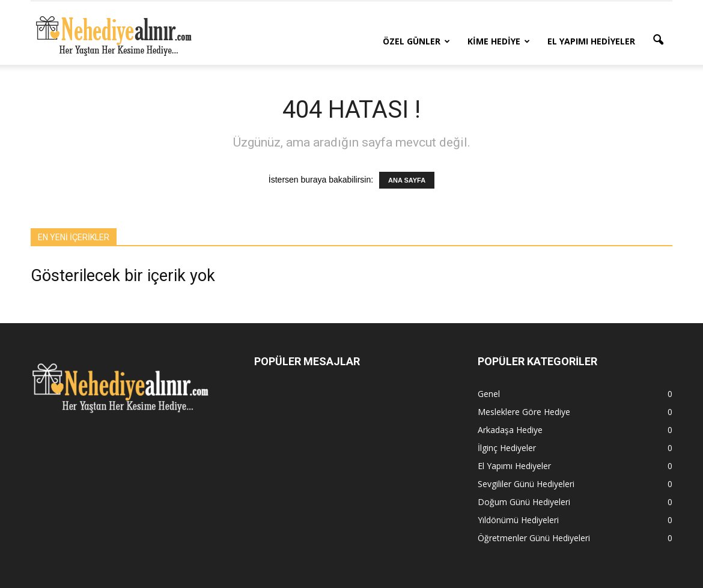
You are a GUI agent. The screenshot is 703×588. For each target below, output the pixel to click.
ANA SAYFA (407, 180)
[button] (658, 40)
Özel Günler (416, 41)
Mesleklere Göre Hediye (524, 412)
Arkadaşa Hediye (510, 430)
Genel (489, 394)
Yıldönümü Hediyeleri (518, 520)
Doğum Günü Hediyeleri (524, 502)
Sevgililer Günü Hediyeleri (526, 484)
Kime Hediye (499, 41)
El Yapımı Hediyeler (591, 41)
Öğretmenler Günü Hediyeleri (534, 538)
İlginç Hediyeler (507, 448)
